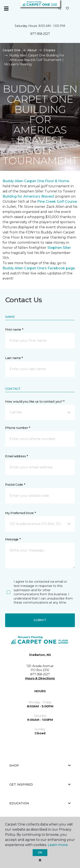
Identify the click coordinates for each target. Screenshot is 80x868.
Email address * (17, 456)
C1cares (49, 50)
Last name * (14, 358)
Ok (40, 852)
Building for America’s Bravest (28, 196)
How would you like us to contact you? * (35, 402)
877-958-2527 (40, 34)
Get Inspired (40, 784)
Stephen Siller (59, 248)
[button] (60, 9)
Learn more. (58, 845)
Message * (13, 539)
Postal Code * (15, 485)
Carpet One (12, 50)
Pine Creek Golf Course (57, 202)
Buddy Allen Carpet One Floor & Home (36, 181)
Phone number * (18, 428)
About (32, 50)
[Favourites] (67, 9)
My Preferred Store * (20, 513)
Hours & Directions (40, 678)
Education (40, 803)
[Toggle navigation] (6, 9)
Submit (40, 620)
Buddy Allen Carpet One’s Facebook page (39, 268)
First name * (14, 330)
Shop (40, 765)
